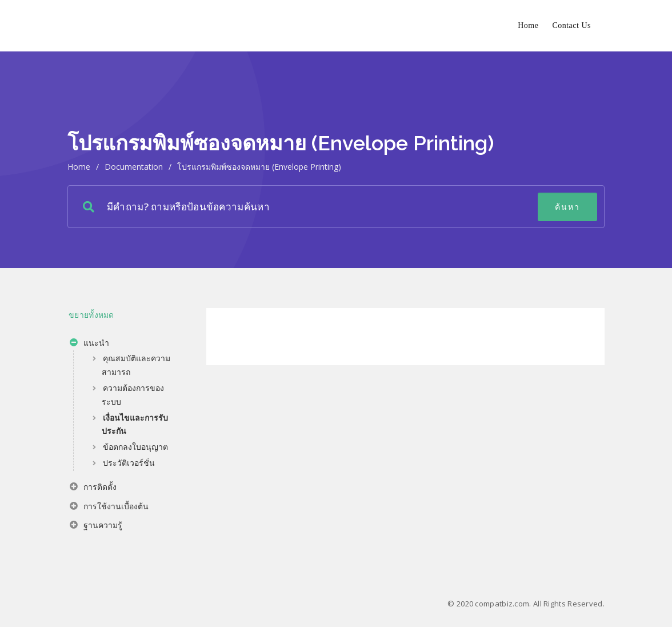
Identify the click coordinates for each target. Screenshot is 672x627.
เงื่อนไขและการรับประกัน (135, 424)
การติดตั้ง (93, 488)
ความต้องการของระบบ (133, 395)
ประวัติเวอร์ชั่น (129, 463)
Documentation (134, 167)
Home (528, 25)
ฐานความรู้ (96, 526)
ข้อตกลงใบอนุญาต (135, 447)
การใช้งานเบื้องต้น (109, 508)
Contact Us (571, 25)
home (79, 167)
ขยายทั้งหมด (91, 315)
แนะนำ (89, 344)
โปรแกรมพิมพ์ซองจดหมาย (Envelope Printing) (259, 167)
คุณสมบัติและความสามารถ (136, 365)
